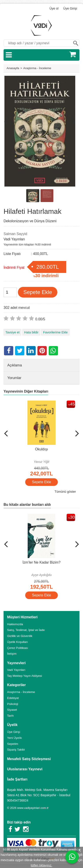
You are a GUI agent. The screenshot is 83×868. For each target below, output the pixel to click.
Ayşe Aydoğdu (41, 575)
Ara (76, 43)
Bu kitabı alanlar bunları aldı (27, 505)
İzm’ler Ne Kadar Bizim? (42, 562)
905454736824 (18, 800)
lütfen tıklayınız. (41, 865)
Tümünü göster (65, 492)
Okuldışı (41, 449)
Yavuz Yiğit (41, 462)
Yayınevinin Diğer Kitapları (26, 391)
